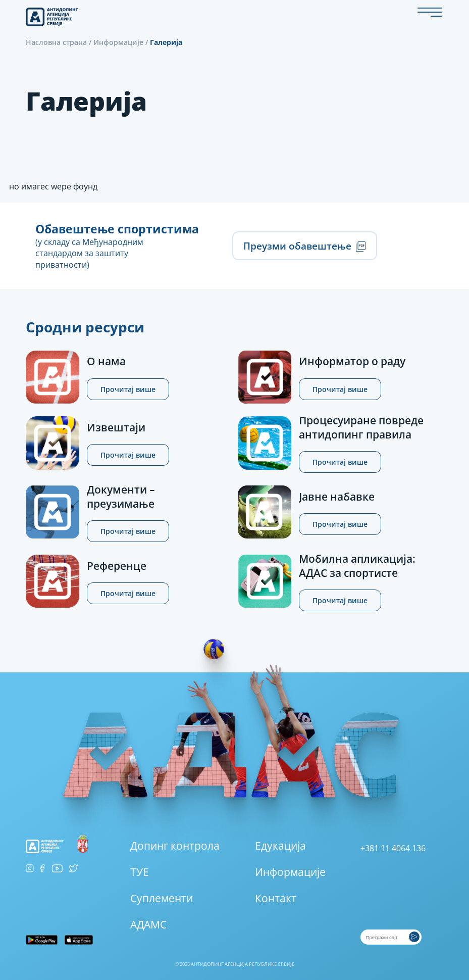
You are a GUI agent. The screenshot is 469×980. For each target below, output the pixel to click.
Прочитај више (128, 389)
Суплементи (162, 898)
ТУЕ (140, 872)
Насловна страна (56, 42)
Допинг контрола (175, 846)
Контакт (276, 898)
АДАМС (148, 924)
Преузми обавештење (304, 246)
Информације (118, 42)
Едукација (280, 846)
